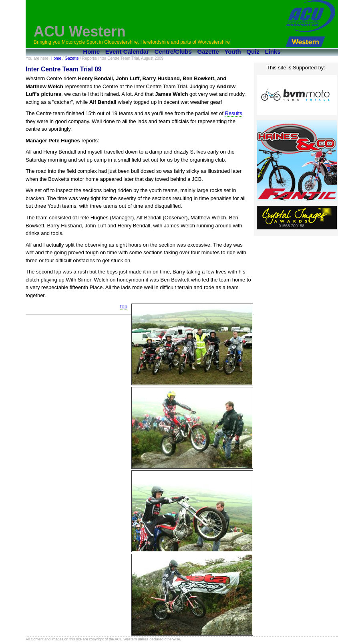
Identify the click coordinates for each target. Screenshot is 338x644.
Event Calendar (127, 52)
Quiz (253, 52)
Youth (232, 52)
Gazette (208, 52)
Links (273, 52)
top (124, 307)
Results (233, 113)
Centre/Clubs (173, 52)
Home (91, 52)
